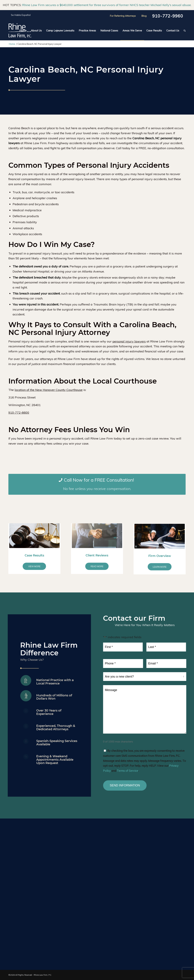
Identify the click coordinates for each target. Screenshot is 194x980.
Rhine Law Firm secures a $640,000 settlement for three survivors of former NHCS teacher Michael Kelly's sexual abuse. (107, 5)
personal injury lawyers (129, 341)
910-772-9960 (168, 16)
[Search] (184, 31)
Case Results (34, 567)
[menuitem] (23, 31)
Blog (144, 16)
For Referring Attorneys (123, 16)
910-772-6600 (19, 413)
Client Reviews (97, 574)
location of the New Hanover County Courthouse (49, 390)
